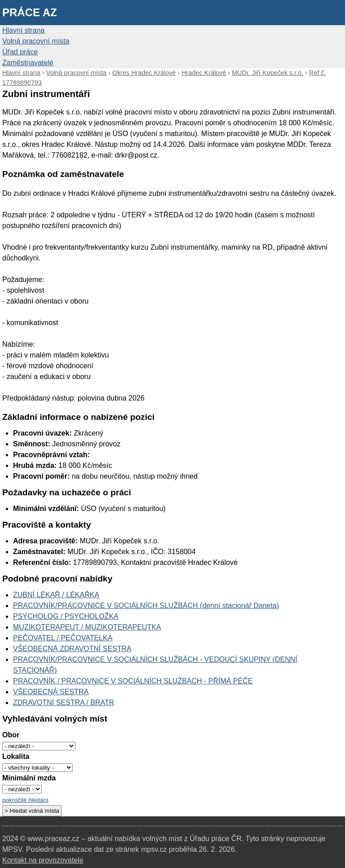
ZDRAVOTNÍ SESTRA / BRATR (64, 703)
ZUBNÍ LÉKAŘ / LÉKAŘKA (56, 595)
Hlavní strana (23, 30)
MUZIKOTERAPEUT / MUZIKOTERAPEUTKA (87, 627)
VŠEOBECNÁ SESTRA (51, 692)
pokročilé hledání (25, 800)
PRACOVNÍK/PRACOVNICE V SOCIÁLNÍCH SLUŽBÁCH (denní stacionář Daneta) (146, 606)
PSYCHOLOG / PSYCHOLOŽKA (66, 616)
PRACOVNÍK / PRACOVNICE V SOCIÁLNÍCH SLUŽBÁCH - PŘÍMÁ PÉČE (133, 681)
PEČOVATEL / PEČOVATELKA (63, 638)
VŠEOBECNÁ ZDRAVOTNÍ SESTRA (72, 649)
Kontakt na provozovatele (43, 860)
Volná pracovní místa (36, 41)
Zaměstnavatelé (28, 63)
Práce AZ (30, 12)
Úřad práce (20, 52)
